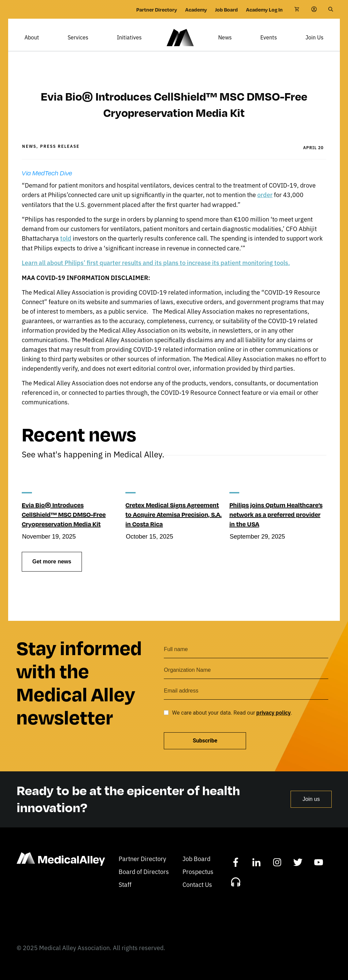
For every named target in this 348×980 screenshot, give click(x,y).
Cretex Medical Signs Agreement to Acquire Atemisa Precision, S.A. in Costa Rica (173, 524)
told (66, 248)
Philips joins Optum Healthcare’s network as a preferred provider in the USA (276, 524)
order (265, 204)
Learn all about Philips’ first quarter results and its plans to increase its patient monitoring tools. (156, 272)
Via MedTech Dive (47, 183)
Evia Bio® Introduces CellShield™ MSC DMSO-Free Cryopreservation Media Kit (64, 524)
